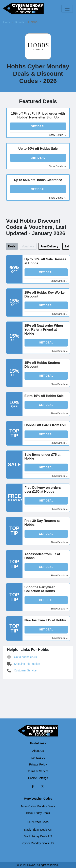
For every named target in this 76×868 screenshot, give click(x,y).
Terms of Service (38, 771)
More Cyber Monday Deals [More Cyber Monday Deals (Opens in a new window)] (38, 806)
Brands (19, 22)
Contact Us (38, 758)
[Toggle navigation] (67, 9)
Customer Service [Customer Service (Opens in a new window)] (22, 670)
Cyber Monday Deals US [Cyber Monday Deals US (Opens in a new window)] (38, 843)
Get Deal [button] (38, 126)
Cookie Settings (38, 778)
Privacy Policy (38, 764)
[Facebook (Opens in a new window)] (33, 786)
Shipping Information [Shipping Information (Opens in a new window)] (24, 664)
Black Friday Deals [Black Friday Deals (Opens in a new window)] (38, 813)
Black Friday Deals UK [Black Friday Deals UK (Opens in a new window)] (38, 830)
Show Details (58, 135)
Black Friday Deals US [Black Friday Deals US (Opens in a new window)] (38, 836)
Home (7, 22)
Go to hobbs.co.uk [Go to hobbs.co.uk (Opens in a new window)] (22, 657)
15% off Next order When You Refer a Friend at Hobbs (44, 329)
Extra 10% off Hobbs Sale (44, 396)
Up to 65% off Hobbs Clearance (38, 180)
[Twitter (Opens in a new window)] (43, 786)
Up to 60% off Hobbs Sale (38, 149)
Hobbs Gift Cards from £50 (45, 425)
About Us (38, 751)
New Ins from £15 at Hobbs (45, 620)
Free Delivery (49, 246)
